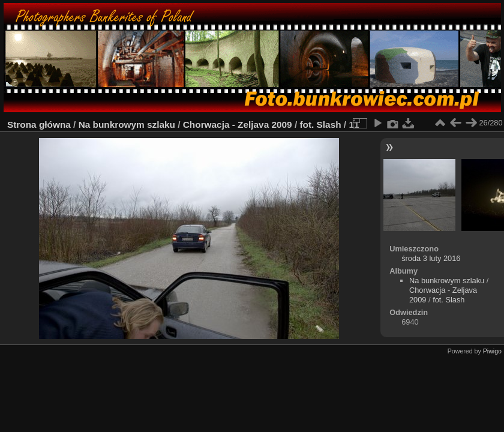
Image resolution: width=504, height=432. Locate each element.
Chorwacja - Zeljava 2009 (238, 124)
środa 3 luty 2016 (431, 258)
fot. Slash (320, 124)
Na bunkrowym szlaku (127, 124)
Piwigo (492, 351)
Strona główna (39, 124)
